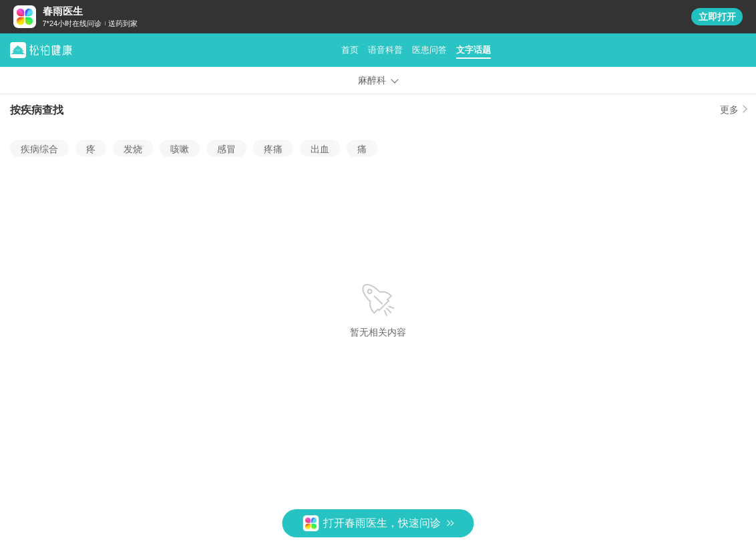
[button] (378, 523)
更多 (729, 110)
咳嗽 (180, 149)
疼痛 (273, 149)
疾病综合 (39, 149)
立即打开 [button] (717, 17)
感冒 (226, 149)
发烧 (133, 149)
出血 (320, 149)
